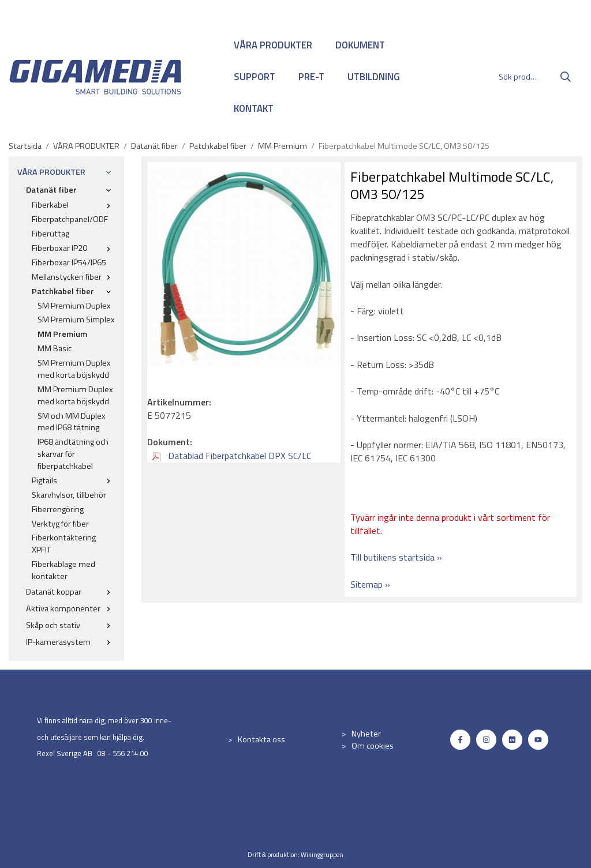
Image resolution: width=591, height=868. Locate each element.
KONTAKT (254, 108)
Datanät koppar (71, 592)
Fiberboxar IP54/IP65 (69, 262)
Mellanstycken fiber (74, 277)
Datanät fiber (71, 190)
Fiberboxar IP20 (74, 248)
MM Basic (55, 348)
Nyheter (366, 734)
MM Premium (62, 334)
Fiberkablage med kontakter (63, 570)
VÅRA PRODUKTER (273, 45)
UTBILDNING (374, 77)
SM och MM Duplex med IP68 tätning (72, 422)
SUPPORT (255, 77)
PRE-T (311, 77)
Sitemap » (370, 584)
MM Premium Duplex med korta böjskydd (75, 395)
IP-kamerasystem (71, 642)
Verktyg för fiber (60, 524)
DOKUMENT (360, 45)
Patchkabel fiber (74, 291)
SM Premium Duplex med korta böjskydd (74, 369)
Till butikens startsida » (396, 557)
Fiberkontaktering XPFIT (64, 544)
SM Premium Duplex (74, 306)
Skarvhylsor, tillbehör (69, 495)
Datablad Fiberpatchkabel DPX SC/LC (231, 456)
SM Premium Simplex (76, 320)
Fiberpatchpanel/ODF (70, 219)
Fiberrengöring (58, 509)
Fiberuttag (51, 234)
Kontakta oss (261, 739)
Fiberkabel (74, 205)
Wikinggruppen (322, 854)
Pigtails (74, 480)
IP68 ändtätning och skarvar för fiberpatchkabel (73, 454)
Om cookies (373, 746)
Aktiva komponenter (71, 608)
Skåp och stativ (71, 625)
